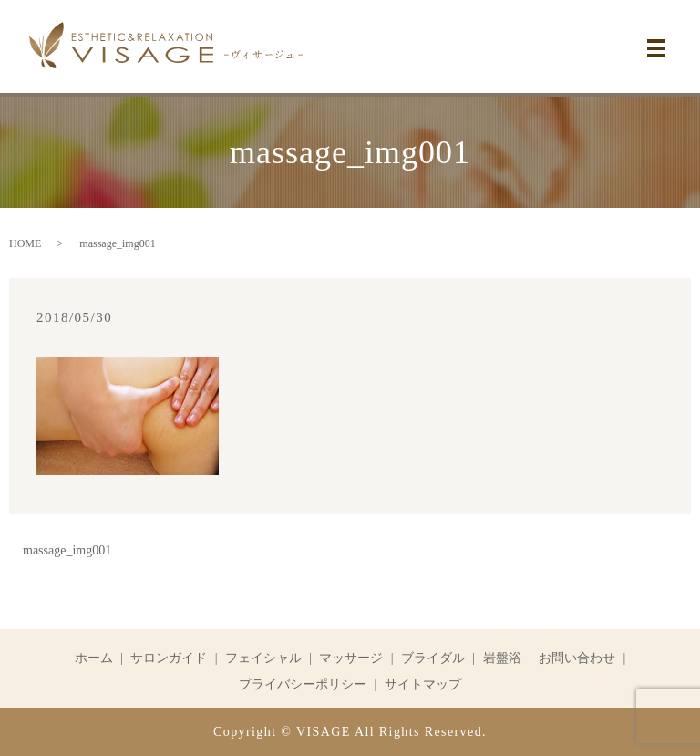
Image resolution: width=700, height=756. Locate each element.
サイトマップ (423, 684)
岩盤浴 (502, 658)
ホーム (94, 658)
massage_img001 (67, 550)
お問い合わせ (577, 658)
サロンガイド (169, 658)
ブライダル (433, 658)
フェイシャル (263, 658)
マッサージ (351, 658)
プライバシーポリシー (303, 684)
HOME (25, 243)
